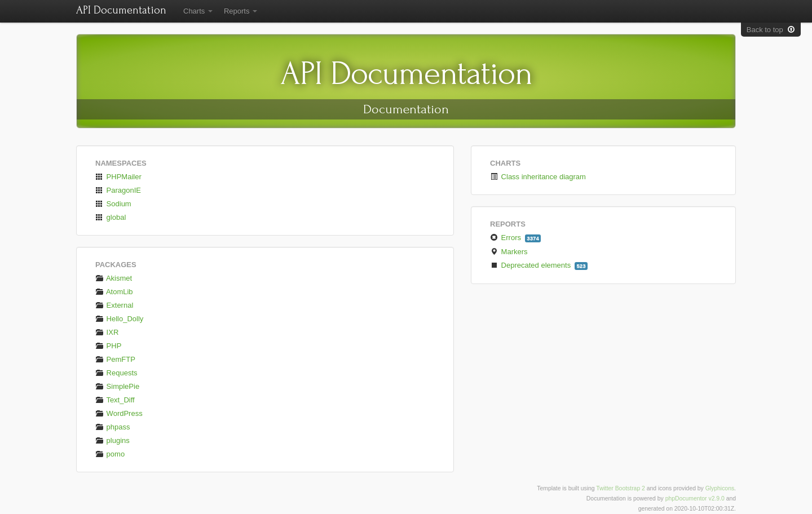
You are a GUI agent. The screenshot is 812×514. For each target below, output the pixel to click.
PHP (108, 346)
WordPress (119, 413)
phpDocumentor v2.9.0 (695, 499)
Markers (510, 252)
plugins (112, 440)
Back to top (771, 30)
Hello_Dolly (119, 319)
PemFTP (115, 359)
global (111, 217)
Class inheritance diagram (538, 177)
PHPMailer (118, 177)
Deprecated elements (539, 265)
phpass (113, 427)
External (114, 305)
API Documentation (121, 10)
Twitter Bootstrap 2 (621, 488)
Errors (515, 238)
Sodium (113, 204)
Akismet (114, 278)
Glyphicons (720, 488)
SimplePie (117, 386)
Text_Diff (115, 400)
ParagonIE (118, 190)
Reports (240, 11)
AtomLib (114, 292)
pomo (110, 454)
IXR (107, 332)
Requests (116, 373)
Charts (198, 11)
